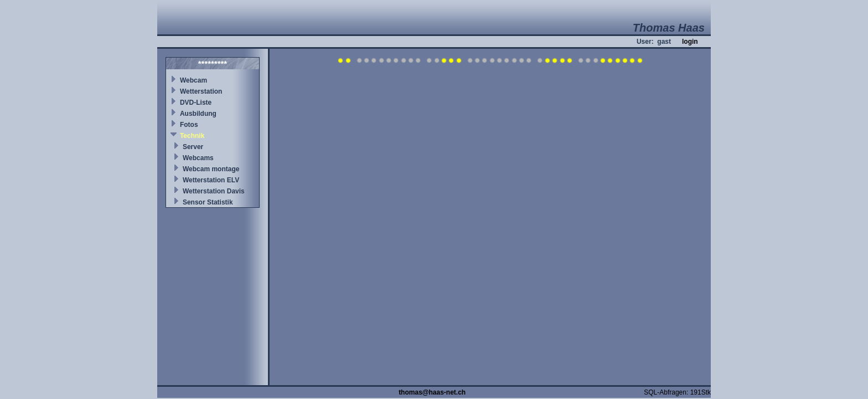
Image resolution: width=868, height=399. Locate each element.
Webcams (198, 158)
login (690, 42)
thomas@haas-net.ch (432, 392)
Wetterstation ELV (211, 180)
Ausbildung (198, 114)
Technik (192, 136)
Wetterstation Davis (214, 191)
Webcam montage (211, 169)
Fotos (189, 125)
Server (193, 147)
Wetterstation (201, 91)
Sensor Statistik (208, 202)
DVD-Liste (196, 103)
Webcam (193, 80)
